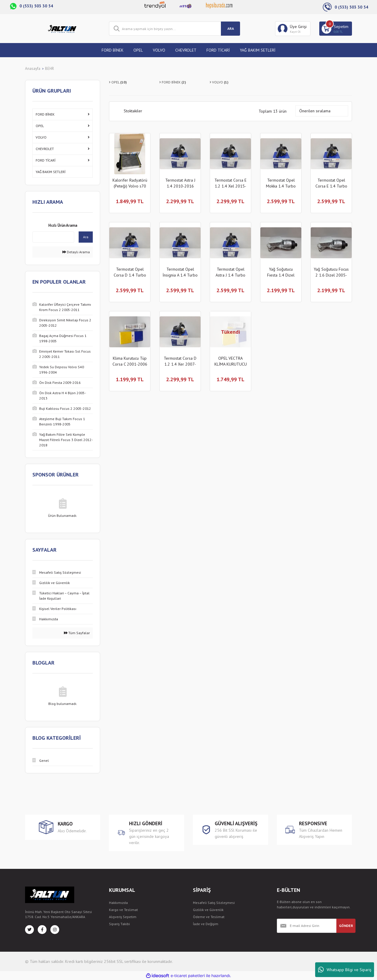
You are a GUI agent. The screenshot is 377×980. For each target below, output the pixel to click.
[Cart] (336, 29)
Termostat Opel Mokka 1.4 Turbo (281, 183)
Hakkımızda (118, 903)
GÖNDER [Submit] (346, 926)
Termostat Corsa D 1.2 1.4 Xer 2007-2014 (180, 361)
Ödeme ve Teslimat (209, 917)
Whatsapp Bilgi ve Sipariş (345, 970)
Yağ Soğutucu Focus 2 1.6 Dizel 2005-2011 (331, 272)
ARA (231, 28)
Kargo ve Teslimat (123, 910)
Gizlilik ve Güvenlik (208, 910)
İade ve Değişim (206, 924)
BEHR (49, 69)
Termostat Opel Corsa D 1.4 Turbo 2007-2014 (130, 272)
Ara (86, 237)
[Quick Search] (53, 237)
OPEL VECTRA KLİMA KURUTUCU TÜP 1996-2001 (231, 361)
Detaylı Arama (76, 252)
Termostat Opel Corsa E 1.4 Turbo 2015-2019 (331, 183)
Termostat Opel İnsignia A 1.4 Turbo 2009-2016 (180, 272)
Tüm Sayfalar (77, 633)
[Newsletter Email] (307, 926)
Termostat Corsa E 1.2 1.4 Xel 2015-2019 (230, 183)
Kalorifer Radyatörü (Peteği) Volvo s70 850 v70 (130, 183)
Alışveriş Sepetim (123, 917)
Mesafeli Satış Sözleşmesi (214, 903)
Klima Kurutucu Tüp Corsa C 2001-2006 (130, 361)
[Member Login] (293, 29)
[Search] (175, 29)
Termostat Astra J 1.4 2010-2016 (180, 183)
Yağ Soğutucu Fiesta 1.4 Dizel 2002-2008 (281, 272)
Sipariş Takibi (119, 924)
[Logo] (63, 29)
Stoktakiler (133, 111)
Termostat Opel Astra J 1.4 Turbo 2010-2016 (230, 272)
